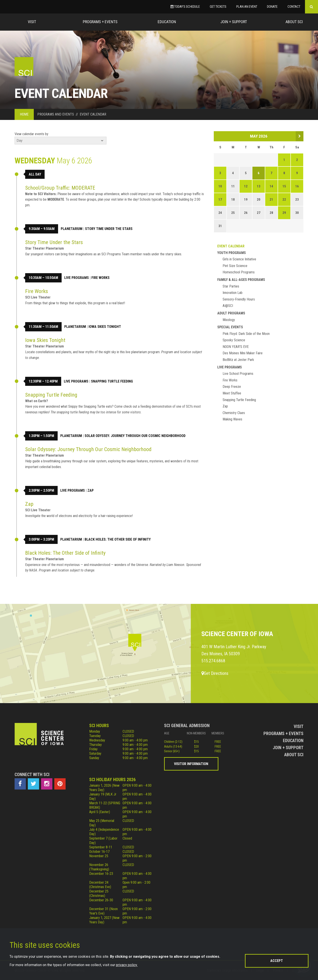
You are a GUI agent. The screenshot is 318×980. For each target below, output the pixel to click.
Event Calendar (231, 246)
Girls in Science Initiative (239, 259)
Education (167, 22)
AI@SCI (228, 306)
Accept (277, 961)
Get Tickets (218, 7)
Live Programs (77, 278)
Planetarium (72, 229)
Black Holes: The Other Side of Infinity (118, 539)
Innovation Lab (233, 293)
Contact (294, 7)
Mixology (229, 320)
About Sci (294, 22)
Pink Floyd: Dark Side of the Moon (246, 334)
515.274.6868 (213, 661)
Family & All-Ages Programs (241, 280)
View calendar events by (31, 134)
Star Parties (231, 286)
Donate (272, 7)
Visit (32, 22)
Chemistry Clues (234, 413)
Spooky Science (234, 340)
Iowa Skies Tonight (105, 327)
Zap (91, 490)
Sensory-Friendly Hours (239, 299)
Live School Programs (238, 374)
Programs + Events (100, 22)
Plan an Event (247, 7)
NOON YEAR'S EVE (236, 347)
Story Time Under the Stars (109, 229)
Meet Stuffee (232, 393)
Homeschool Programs (239, 272)
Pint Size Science (235, 266)
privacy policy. (127, 965)
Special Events (230, 327)
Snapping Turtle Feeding (112, 381)
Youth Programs (232, 253)
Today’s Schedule (185, 7)
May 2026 (259, 136)
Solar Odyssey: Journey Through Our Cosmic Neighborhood (135, 436)
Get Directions (215, 673)
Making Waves (232, 419)
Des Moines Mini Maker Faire (243, 353)
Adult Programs (231, 313)
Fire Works (100, 278)
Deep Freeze (232, 387)
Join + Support (234, 22)
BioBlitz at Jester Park (238, 360)
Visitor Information (191, 764)
